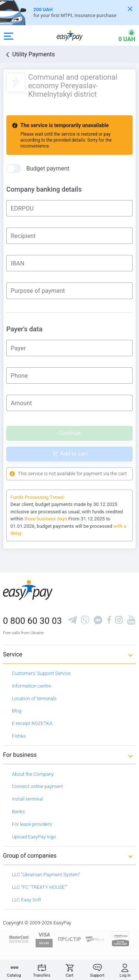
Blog (16, 711)
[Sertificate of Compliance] (95, 939)
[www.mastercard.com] (19, 939)
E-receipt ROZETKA (32, 723)
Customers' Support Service (41, 673)
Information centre (31, 686)
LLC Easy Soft (27, 900)
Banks (18, 812)
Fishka (19, 736)
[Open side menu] (9, 36)
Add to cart (74, 454)
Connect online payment (37, 786)
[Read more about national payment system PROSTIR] (69, 939)
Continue (70, 433)
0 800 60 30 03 (32, 621)
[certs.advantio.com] (120, 939)
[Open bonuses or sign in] (122, 36)
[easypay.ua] (70, 35)
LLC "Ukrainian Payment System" (46, 875)
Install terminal (27, 799)
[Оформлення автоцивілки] (69, 13)
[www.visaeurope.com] (44, 939)
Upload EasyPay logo (34, 837)
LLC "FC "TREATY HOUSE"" (39, 887)
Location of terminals (34, 698)
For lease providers (32, 824)
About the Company (33, 774)
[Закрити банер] (130, 9)
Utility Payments (34, 54)
